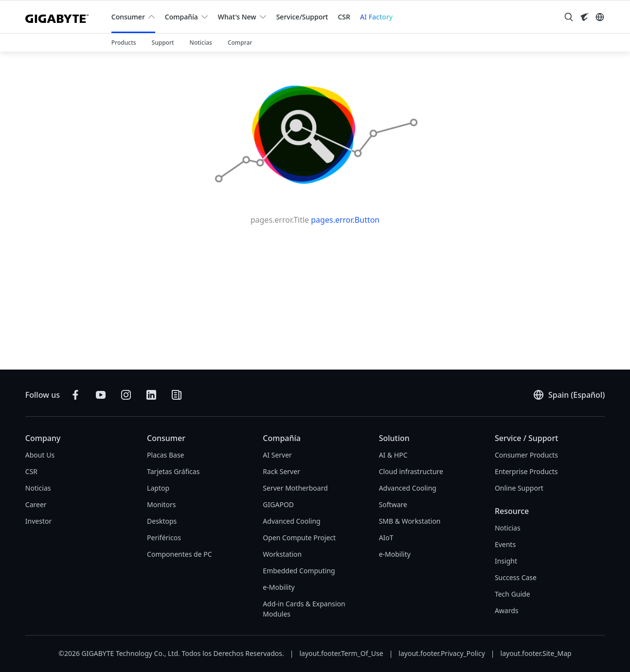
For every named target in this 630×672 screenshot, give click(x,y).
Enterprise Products (526, 471)
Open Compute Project (299, 538)
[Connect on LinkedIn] (151, 395)
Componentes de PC (179, 554)
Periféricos (164, 538)
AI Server (277, 455)
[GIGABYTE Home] (61, 17)
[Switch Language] (600, 17)
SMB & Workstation (410, 521)
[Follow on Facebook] (75, 395)
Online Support (519, 488)
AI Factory (376, 17)
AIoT (386, 538)
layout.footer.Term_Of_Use (341, 653)
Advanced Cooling (291, 521)
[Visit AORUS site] (584, 17)
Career (36, 504)
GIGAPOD (278, 504)
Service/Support (302, 17)
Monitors (161, 504)
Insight (506, 561)
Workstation (282, 554)
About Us (40, 455)
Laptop (158, 488)
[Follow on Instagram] (126, 395)
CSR (344, 17)
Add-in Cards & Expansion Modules (304, 609)
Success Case (516, 577)
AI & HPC (393, 455)
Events (505, 544)
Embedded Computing (299, 571)
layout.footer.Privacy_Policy (441, 653)
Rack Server (281, 471)
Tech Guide (513, 594)
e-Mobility (279, 587)
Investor (38, 521)
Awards (507, 610)
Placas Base (165, 455)
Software (393, 504)
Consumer (128, 17)
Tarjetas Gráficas (173, 471)
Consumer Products (526, 455)
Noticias (38, 488)
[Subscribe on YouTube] (101, 395)
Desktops (162, 521)
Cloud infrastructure (411, 471)
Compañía (181, 17)
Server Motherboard (295, 488)
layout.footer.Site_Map (536, 653)
